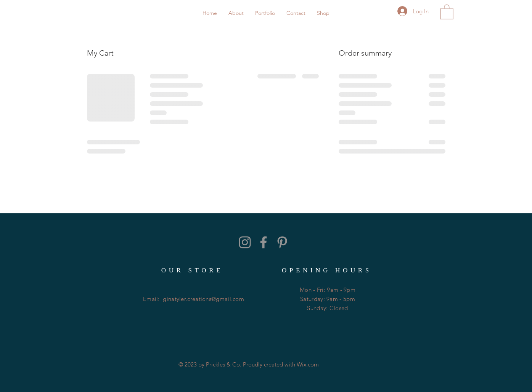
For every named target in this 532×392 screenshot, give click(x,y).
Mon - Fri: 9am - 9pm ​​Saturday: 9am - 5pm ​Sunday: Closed (328, 299)
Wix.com (308, 364)
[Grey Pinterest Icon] (282, 242)
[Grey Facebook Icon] (264, 242)
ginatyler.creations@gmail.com (203, 299)
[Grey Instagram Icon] (245, 242)
